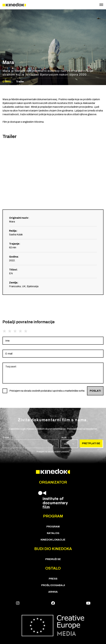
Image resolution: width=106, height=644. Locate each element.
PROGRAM (53, 527)
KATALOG (53, 533)
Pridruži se (53, 559)
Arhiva (53, 592)
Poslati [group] (95, 391)
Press (53, 579)
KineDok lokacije (53, 540)
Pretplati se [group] (91, 443)
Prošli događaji (53, 585)
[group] (53, 341)
